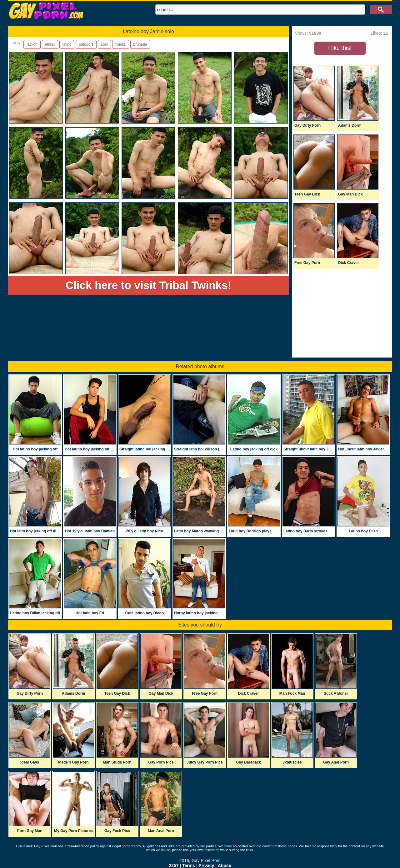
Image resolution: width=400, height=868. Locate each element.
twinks (120, 44)
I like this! (340, 48)
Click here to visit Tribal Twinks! (148, 285)
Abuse (225, 865)
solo (104, 44)
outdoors (86, 44)
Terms (189, 865)
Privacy (206, 865)
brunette (140, 44)
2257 (174, 865)
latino (67, 44)
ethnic (50, 44)
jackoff (32, 44)
